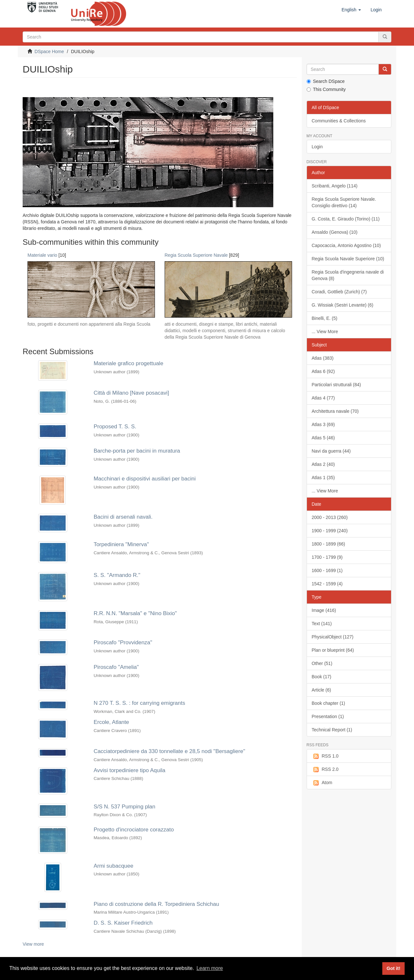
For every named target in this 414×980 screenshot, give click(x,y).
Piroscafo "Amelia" (116, 667)
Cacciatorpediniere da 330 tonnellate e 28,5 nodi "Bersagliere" (169, 751)
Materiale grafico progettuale (128, 363)
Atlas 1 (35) (323, 478)
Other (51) (322, 663)
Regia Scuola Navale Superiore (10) (348, 259)
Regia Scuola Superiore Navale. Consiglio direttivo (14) (344, 202)
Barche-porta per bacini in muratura (137, 451)
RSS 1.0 (325, 756)
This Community (326, 89)
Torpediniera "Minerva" (121, 544)
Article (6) (321, 690)
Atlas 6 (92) (323, 371)
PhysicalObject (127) (333, 637)
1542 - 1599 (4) (327, 584)
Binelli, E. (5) (325, 318)
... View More (325, 332)
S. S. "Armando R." (117, 575)
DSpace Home (49, 51)
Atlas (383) (323, 358)
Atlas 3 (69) (323, 424)
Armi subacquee (113, 866)
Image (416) (324, 610)
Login (317, 147)
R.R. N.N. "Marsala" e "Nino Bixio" (135, 613)
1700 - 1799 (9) (327, 557)
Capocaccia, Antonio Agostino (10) (346, 245)
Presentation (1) (328, 716)
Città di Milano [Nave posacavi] (131, 393)
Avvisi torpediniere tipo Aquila (129, 770)
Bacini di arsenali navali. (123, 517)
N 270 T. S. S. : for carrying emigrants (139, 703)
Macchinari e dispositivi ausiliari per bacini (145, 479)
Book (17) (322, 677)
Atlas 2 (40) (323, 464)
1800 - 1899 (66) (329, 544)
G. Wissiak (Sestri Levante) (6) (343, 305)
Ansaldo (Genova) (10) (335, 232)
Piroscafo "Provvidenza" (123, 642)
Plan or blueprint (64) (333, 650)
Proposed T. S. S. (115, 427)
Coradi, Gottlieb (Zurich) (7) (339, 292)
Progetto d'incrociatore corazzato (134, 830)
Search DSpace (326, 81)
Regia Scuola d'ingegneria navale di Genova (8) (348, 275)
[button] (351, 10)
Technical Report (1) (332, 730)
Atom (322, 783)
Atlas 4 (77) (323, 398)
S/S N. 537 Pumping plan (124, 807)
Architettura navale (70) (335, 411)
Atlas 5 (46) (323, 438)
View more (33, 944)
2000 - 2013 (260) (330, 517)
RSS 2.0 (325, 770)
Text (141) (322, 624)
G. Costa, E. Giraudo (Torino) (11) (346, 219)
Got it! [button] (393, 968)
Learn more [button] (210, 968)
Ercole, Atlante (111, 722)
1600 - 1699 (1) (327, 570)
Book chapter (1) (329, 703)
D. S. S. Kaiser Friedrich (123, 923)
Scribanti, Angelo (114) (335, 186)
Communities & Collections (339, 121)
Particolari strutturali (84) (337, 385)
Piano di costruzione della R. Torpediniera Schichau (156, 904)
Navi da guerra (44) (331, 451)
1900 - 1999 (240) (330, 531)
